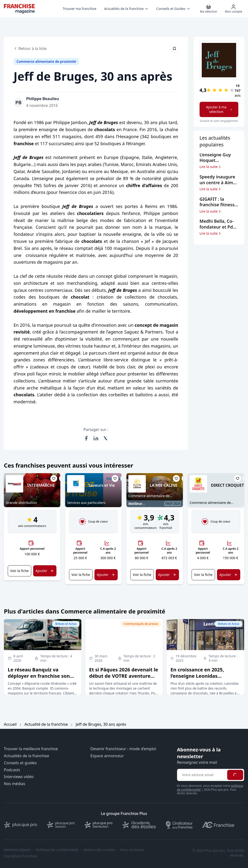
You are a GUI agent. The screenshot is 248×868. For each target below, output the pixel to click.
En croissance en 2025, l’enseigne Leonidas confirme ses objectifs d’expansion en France (197, 679)
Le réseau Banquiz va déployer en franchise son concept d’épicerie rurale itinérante (39, 679)
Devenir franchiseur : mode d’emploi (123, 749)
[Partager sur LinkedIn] (96, 438)
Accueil (10, 724)
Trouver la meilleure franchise (31, 749)
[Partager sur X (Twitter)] (106, 438)
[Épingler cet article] (174, 48)
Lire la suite (211, 167)
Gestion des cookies (99, 850)
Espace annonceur (107, 756)
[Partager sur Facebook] (86, 438)
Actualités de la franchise (27, 756)
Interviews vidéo (19, 777)
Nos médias (15, 784)
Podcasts (12, 770)
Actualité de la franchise (46, 724)
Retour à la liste (30, 48)
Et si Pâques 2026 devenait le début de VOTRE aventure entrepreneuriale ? (124, 676)
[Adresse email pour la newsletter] (202, 775)
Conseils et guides (20, 763)
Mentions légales (17, 850)
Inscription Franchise (20, 856)
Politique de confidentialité (57, 850)
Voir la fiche (19, 571)
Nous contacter (132, 850)
